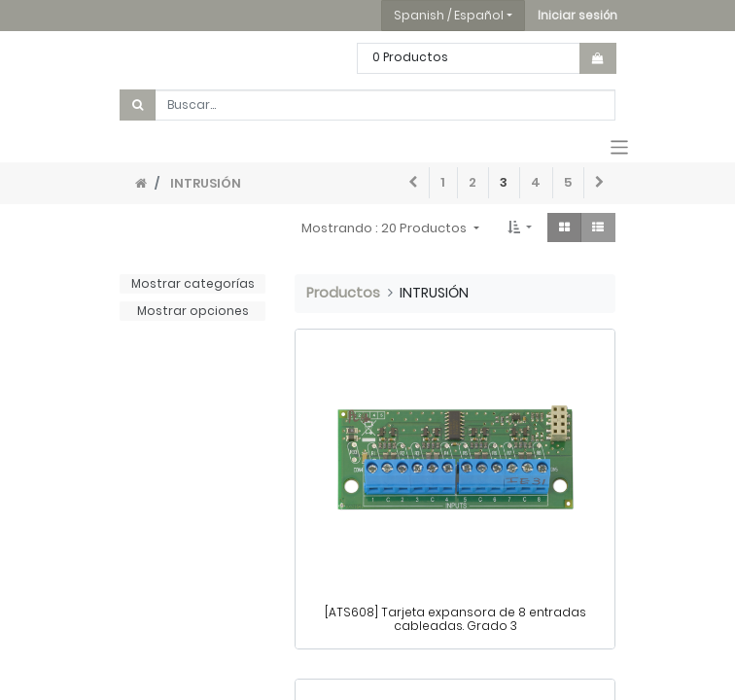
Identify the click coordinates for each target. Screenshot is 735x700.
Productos (343, 293)
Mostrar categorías (193, 283)
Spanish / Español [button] (449, 15)
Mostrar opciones (193, 311)
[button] (577, 16)
